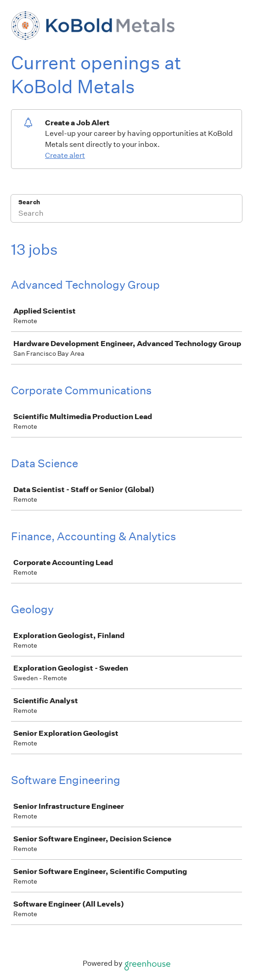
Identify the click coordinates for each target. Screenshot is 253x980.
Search (29, 202)
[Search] (126, 214)
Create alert (65, 155)
